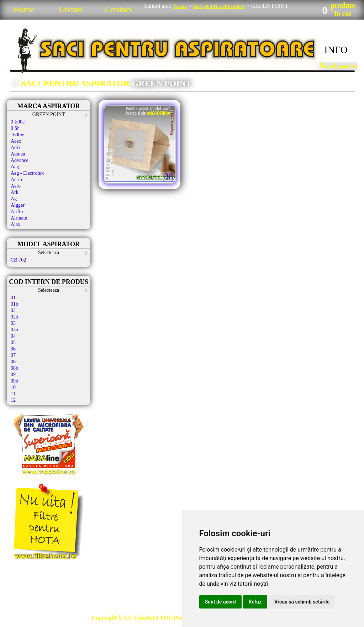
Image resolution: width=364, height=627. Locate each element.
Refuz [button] (255, 602)
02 (13, 310)
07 (13, 355)
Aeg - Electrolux (27, 173)
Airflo (17, 212)
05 (13, 343)
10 (13, 387)
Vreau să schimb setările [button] (302, 602)
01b (14, 304)
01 (13, 298)
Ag (14, 199)
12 (13, 400)
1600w (17, 135)
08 (13, 362)
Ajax (15, 224)
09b (14, 381)
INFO (336, 50)
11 (13, 394)
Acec (16, 141)
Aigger (18, 205)
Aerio (16, 180)
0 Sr (15, 128)
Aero (16, 186)
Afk (15, 192)
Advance (20, 160)
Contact (118, 9)
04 (13, 336)
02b (14, 317)
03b (14, 330)
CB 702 (18, 260)
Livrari (71, 9)
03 (13, 323)
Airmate (19, 218)
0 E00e (18, 122)
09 (13, 375)
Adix (16, 147)
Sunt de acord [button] (220, 602)
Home (24, 9)
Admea (18, 154)
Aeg (15, 167)
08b (14, 368)
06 (13, 349)
